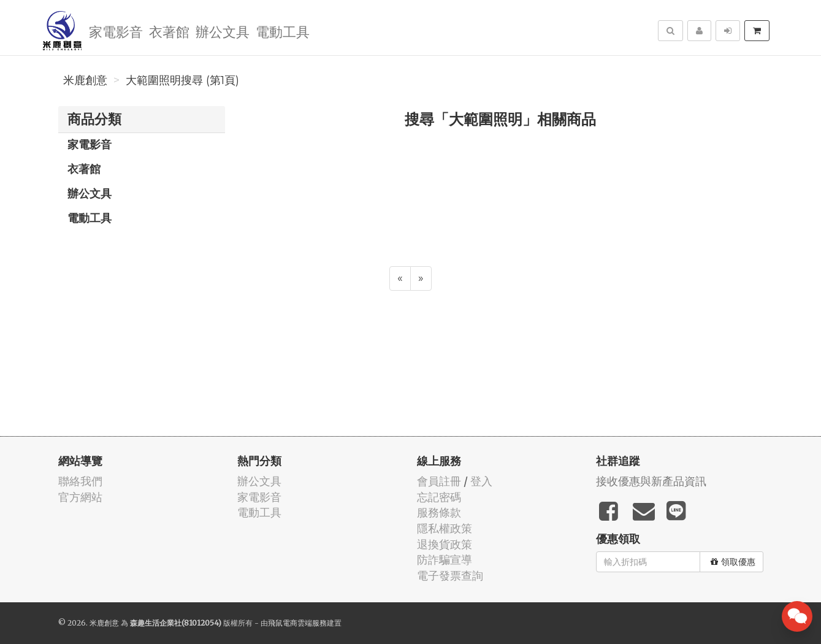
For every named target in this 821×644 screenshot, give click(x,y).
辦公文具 (223, 31)
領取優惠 (733, 562)
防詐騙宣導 (445, 560)
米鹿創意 (85, 80)
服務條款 (439, 512)
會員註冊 (439, 481)
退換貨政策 (445, 544)
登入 (481, 481)
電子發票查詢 (450, 576)
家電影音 (116, 31)
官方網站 (80, 497)
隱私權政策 (445, 528)
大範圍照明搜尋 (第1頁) (182, 80)
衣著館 (169, 31)
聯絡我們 (80, 481)
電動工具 (283, 31)
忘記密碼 (439, 497)
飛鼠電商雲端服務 (297, 623)
